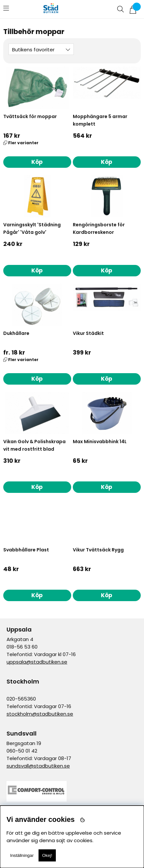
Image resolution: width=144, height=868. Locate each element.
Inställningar (22, 855)
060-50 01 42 (22, 751)
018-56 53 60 (22, 647)
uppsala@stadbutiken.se (37, 662)
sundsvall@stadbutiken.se (38, 766)
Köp (37, 162)
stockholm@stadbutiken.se (40, 714)
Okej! (47, 855)
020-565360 (21, 699)
